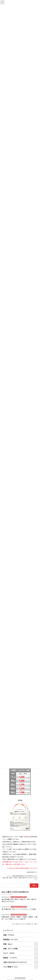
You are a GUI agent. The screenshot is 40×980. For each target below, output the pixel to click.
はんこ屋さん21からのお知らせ (19, 897)
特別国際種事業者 (20, 978)
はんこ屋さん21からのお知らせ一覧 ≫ (25, 924)
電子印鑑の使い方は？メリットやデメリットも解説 (19, 909)
